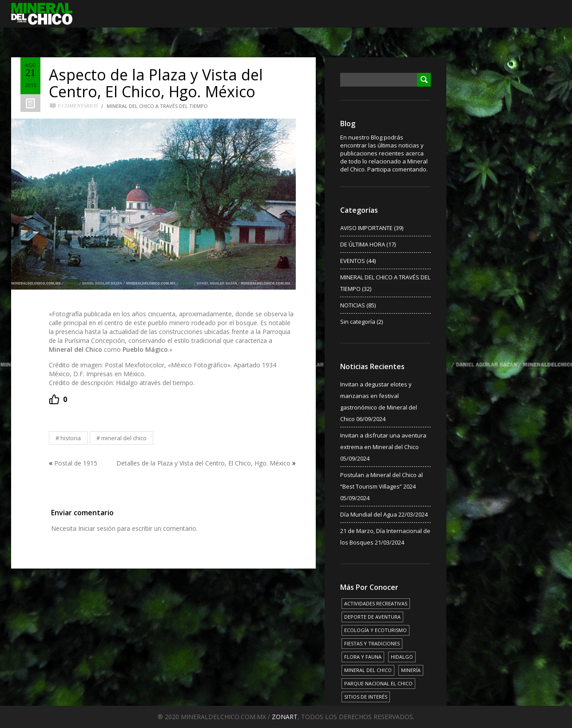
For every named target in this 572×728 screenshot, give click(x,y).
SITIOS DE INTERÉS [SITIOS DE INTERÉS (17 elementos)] (366, 697)
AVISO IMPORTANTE (366, 228)
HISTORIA (71, 438)
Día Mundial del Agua (369, 514)
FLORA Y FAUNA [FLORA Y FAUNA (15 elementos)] (363, 657)
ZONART (285, 717)
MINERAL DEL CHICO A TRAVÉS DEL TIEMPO (157, 106)
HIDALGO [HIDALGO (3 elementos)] (402, 657)
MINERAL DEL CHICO (124, 438)
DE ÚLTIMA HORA (363, 244)
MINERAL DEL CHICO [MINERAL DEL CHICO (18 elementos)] (368, 670)
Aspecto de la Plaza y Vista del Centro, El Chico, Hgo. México (156, 83)
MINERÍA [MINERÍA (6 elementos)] (411, 670)
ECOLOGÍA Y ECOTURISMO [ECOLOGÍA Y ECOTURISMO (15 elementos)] (375, 630)
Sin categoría (358, 322)
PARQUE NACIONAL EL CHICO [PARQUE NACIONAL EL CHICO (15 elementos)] (378, 683)
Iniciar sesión (97, 528)
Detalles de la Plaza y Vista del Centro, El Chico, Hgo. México (203, 463)
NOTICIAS (353, 305)
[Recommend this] (58, 399)
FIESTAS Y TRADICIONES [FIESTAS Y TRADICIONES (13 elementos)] (372, 643)
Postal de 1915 (76, 463)
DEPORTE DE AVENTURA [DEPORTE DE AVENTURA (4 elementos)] (372, 617)
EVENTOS (353, 261)
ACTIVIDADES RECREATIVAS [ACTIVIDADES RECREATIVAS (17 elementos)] (376, 603)
